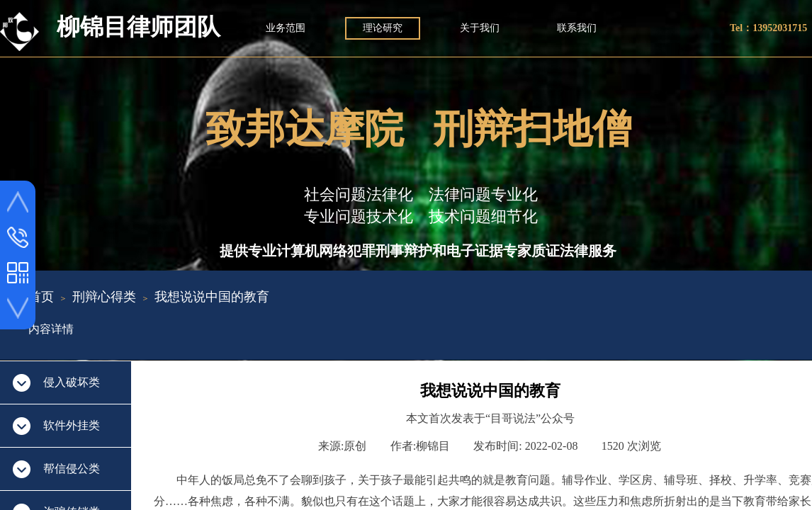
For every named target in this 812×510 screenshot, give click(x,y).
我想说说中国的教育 (212, 297)
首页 (41, 297)
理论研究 (383, 28)
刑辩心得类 (104, 297)
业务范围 (286, 28)
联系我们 (577, 28)
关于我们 (480, 28)
